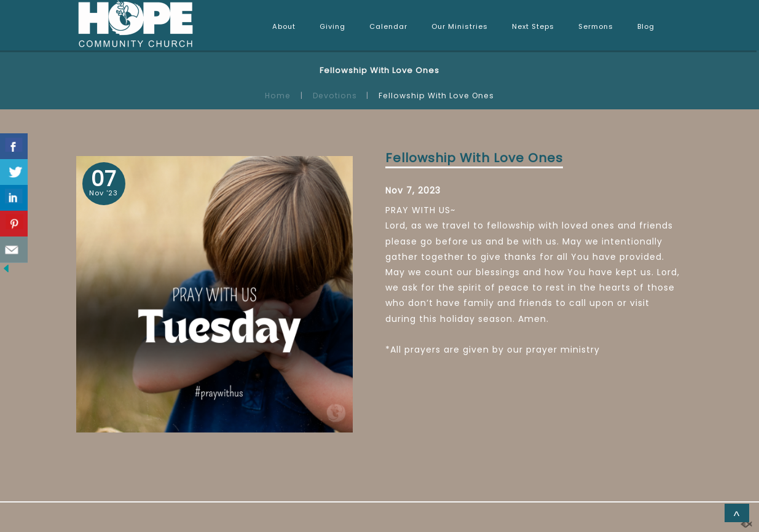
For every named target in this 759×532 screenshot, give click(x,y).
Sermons (596, 26)
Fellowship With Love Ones (474, 158)
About (284, 26)
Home (278, 96)
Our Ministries (460, 26)
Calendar (388, 26)
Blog (646, 26)
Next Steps (533, 26)
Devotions (335, 96)
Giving (332, 26)
